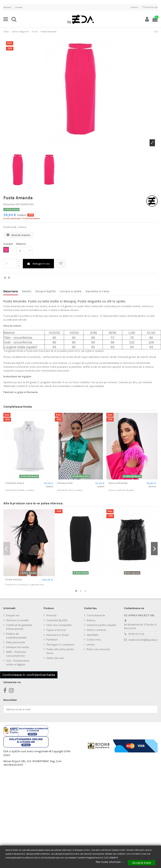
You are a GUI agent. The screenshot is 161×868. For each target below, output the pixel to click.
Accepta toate (142, 863)
